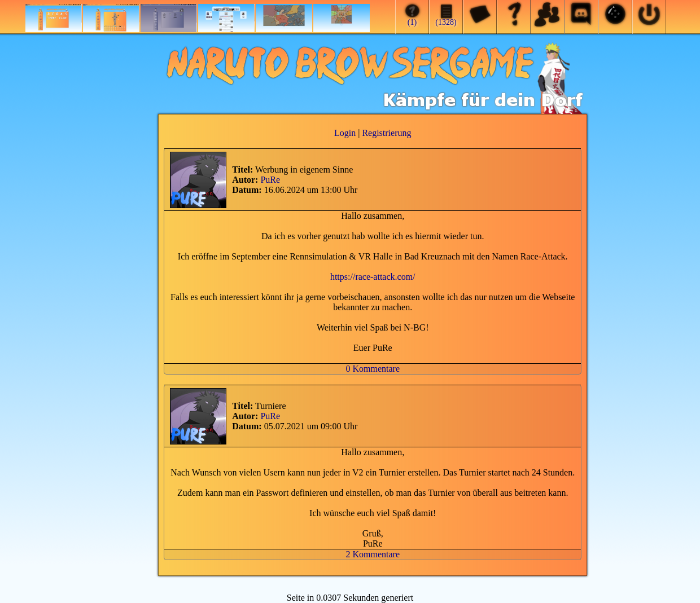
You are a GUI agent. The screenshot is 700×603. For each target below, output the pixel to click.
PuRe (270, 180)
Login (345, 133)
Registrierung (386, 133)
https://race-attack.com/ (373, 277)
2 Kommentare (373, 554)
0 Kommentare (373, 369)
